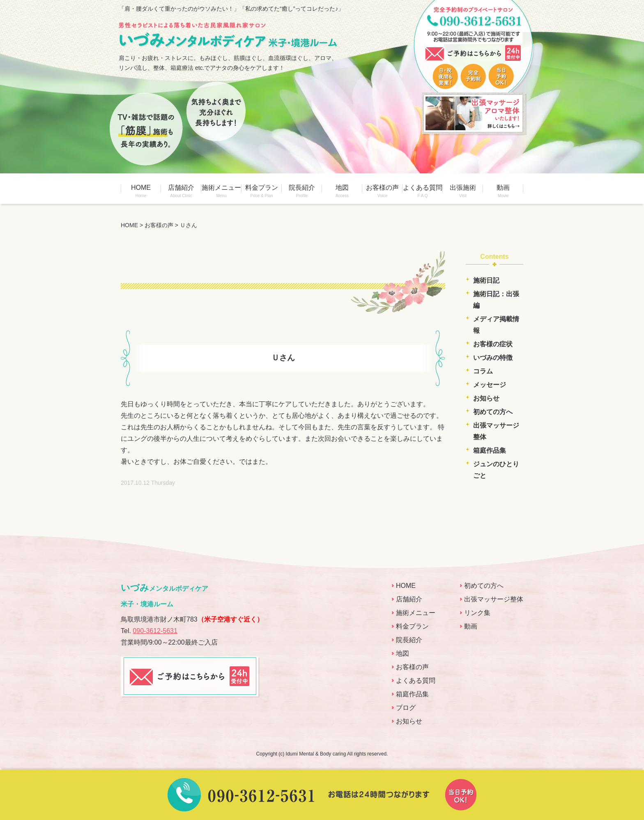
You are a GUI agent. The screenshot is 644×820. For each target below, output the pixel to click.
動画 (503, 191)
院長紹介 (302, 191)
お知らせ (486, 398)
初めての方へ (493, 412)
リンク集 (477, 613)
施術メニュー (221, 191)
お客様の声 (382, 191)
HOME (141, 191)
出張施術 (463, 191)
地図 (342, 191)
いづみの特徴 (493, 358)
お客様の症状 (493, 344)
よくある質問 (423, 191)
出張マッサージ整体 (494, 599)
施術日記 (486, 280)
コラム (483, 371)
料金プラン (262, 191)
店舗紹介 (181, 191)
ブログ (406, 708)
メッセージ (490, 385)
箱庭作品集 (490, 450)
